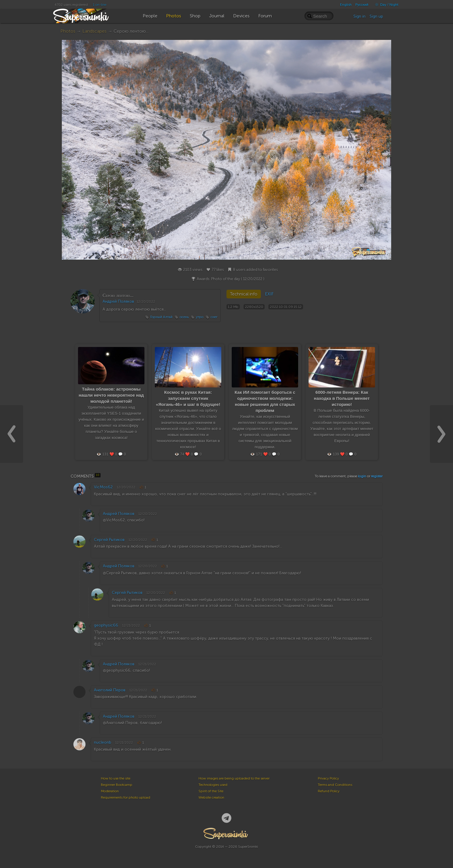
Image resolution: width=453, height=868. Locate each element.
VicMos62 (103, 487)
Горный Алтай (161, 317)
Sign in (359, 16)
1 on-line (100, 5)
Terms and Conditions (335, 785)
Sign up (376, 16)
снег (214, 317)
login (362, 476)
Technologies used (213, 785)
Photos (68, 31)
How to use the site (116, 778)
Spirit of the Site (211, 791)
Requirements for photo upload (126, 797)
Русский (362, 5)
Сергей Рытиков (109, 540)
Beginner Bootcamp (117, 785)
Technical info (244, 294)
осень (184, 317)
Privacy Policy (328, 778)
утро (200, 317)
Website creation (211, 797)
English (346, 5)
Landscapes (94, 31)
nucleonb (103, 742)
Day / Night (385, 5)
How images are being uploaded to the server (234, 778)
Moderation (110, 791)
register (377, 476)
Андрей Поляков (118, 301)
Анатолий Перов (110, 690)
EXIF (269, 294)
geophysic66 (106, 625)
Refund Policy (329, 791)
